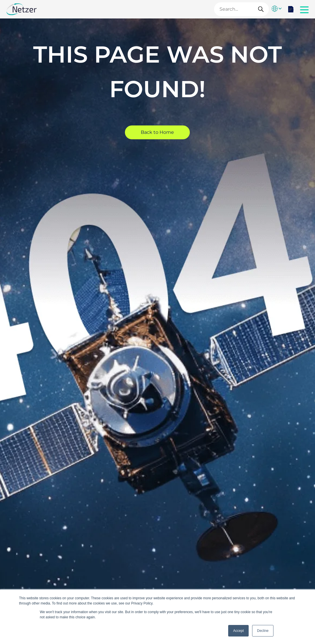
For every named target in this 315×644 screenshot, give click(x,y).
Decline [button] (263, 631)
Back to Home (157, 132)
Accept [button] (238, 631)
